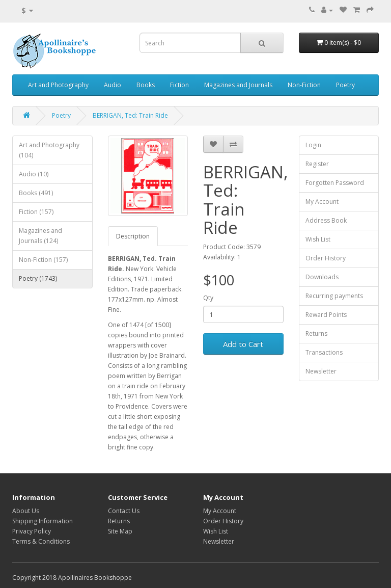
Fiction (179, 85)
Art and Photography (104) (49, 150)
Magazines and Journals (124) (40, 236)
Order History (326, 258)
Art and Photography (58, 85)
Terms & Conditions (41, 541)
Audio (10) (34, 174)
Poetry (345, 85)
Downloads (322, 277)
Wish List (318, 239)
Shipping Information (43, 521)
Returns (316, 333)
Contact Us (124, 511)
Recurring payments (334, 296)
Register (317, 164)
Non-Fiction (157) (43, 260)
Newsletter (321, 371)
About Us (26, 511)
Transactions (324, 352)
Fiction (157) (36, 212)
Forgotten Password (335, 183)
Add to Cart (243, 344)
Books (146, 85)
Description (133, 236)
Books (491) (36, 193)
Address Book (326, 220)
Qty (208, 298)
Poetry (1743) (38, 278)
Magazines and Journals (238, 85)
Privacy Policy (32, 531)
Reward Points (326, 315)
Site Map (120, 531)
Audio (113, 85)
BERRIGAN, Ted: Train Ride (130, 115)
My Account (322, 202)
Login (313, 145)
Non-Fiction (304, 85)
